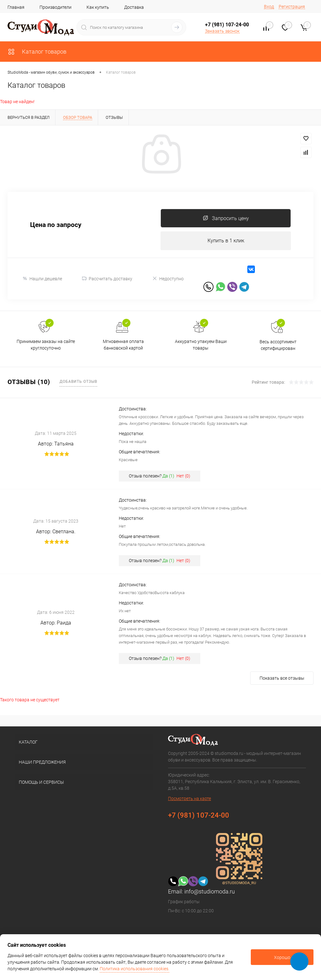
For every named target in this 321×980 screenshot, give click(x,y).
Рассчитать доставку (107, 279)
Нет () (183, 476)
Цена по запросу (56, 225)
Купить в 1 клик (226, 241)
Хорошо (282, 957)
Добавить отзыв (78, 382)
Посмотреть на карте (189, 798)
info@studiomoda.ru (210, 891)
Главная (16, 7)
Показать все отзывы (282, 678)
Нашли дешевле (42, 279)
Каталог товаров (37, 52)
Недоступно (168, 279)
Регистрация (292, 7)
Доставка (134, 7)
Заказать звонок (222, 31)
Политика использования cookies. (134, 969)
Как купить (98, 7)
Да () (168, 476)
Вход (269, 7)
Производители (55, 7)
